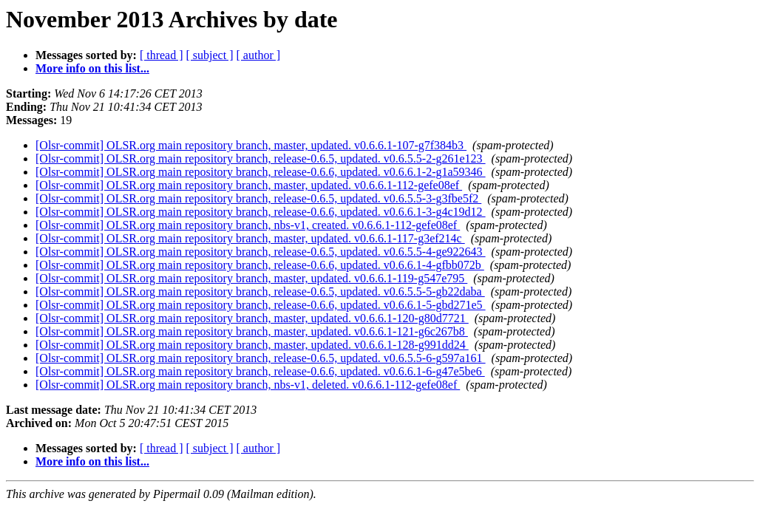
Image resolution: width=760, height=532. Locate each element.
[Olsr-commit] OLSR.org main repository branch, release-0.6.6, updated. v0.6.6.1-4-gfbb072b (260, 265)
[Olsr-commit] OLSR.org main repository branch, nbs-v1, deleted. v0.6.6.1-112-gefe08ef (248, 385)
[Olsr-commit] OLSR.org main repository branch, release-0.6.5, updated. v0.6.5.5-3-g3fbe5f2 (258, 198)
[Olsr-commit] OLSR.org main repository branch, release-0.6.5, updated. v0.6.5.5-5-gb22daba (260, 291)
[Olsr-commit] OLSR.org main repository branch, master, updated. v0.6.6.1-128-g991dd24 (252, 345)
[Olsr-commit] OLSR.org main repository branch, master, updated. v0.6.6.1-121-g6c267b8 (252, 331)
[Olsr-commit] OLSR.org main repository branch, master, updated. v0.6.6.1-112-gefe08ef (249, 185)
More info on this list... (92, 68)
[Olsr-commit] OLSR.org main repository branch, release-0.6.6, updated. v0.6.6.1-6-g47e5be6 (260, 371)
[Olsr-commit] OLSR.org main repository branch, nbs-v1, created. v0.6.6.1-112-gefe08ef (248, 225)
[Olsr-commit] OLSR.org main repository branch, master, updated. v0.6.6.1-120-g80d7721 (252, 318)
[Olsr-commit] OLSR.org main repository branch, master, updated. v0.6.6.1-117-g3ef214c (250, 238)
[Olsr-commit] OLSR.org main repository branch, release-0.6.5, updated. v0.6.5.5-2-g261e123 (261, 158)
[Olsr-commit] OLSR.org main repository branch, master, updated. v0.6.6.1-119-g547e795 (251, 278)
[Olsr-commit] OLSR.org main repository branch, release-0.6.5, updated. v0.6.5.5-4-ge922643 (261, 252)
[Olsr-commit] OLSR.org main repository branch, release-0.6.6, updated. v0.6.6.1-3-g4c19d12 (261, 212)
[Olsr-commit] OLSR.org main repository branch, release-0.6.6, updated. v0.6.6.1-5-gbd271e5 (261, 305)
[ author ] (259, 55)
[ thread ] (162, 55)
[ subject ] (210, 55)
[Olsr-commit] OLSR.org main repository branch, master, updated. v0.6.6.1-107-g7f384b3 (251, 145)
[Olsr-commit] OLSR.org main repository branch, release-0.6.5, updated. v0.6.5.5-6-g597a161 (261, 358)
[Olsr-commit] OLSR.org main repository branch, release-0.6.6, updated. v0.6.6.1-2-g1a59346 (261, 172)
